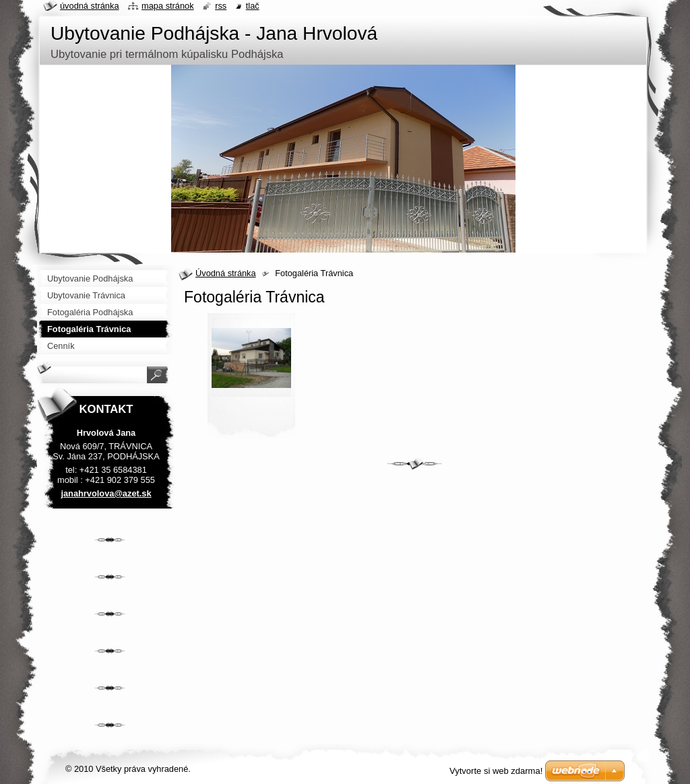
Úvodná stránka (226, 273)
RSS (221, 6)
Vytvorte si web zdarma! (496, 771)
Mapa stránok (168, 6)
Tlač (253, 6)
